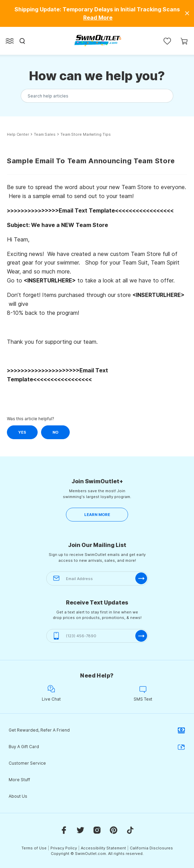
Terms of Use (34, 848)
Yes (22, 432)
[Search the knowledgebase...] (97, 96)
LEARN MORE (97, 515)
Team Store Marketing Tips (86, 135)
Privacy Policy (64, 848)
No (55, 432)
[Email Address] (97, 578)
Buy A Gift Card (97, 747)
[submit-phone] (141, 636)
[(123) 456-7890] (97, 636)
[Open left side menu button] (10, 41)
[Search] (22, 41)
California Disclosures (151, 848)
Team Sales (45, 135)
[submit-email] (141, 578)
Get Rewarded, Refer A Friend (97, 730)
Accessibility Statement (103, 848)
